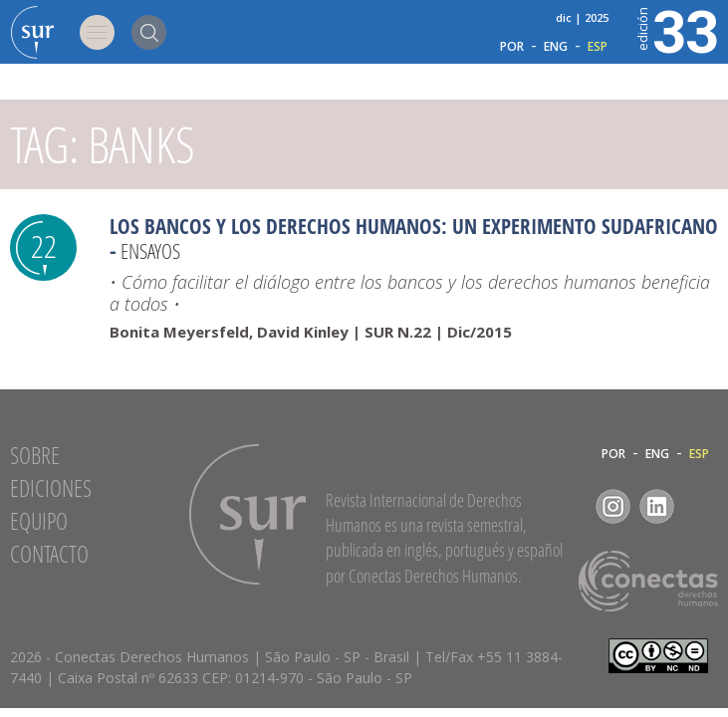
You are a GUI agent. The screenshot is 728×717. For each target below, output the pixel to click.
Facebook (569, 506)
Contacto (49, 554)
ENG (556, 47)
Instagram (613, 506)
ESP (598, 47)
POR (512, 47)
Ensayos (150, 251)
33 (676, 30)
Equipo (39, 521)
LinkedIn (657, 506)
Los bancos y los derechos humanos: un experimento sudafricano (414, 226)
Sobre (35, 455)
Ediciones (51, 488)
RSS (701, 506)
